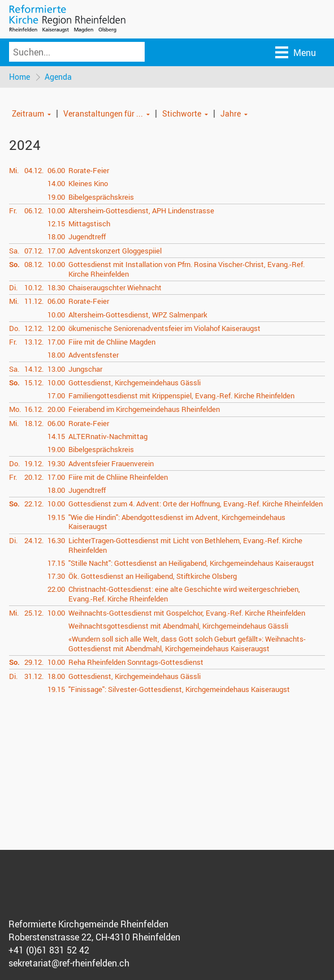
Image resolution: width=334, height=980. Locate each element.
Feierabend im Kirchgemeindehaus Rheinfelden (144, 409)
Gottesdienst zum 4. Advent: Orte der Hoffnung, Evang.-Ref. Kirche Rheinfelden (196, 504)
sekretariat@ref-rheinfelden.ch (69, 963)
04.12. (34, 170)
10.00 (56, 210)
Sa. (14, 251)
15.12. (34, 382)
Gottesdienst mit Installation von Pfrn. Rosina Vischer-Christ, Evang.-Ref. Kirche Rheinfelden (186, 269)
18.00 (56, 237)
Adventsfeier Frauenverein (111, 463)
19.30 (56, 463)
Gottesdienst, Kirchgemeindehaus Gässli (135, 382)
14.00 (56, 183)
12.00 (56, 328)
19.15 (56, 517)
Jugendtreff (87, 237)
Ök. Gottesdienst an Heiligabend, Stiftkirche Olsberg (153, 576)
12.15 (56, 223)
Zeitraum (28, 113)
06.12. (34, 210)
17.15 (56, 563)
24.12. (34, 540)
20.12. (34, 477)
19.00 (56, 197)
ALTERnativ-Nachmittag (108, 436)
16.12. (34, 409)
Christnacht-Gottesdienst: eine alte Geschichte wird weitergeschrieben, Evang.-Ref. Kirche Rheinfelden (184, 594)
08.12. (34, 264)
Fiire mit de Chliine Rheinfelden (118, 477)
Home (19, 77)
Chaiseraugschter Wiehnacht (115, 287)
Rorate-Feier (89, 170)
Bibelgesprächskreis (101, 197)
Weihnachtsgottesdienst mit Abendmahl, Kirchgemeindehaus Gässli (178, 626)
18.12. (34, 423)
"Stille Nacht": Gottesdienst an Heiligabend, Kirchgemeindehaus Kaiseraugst (191, 563)
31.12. (34, 676)
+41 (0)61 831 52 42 (49, 950)
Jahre (231, 113)
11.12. (34, 301)
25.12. (34, 613)
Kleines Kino (88, 183)
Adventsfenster (94, 355)
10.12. (34, 287)
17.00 (56, 251)
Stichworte (182, 113)
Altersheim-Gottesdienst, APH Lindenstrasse (141, 210)
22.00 (56, 589)
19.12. (34, 463)
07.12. (34, 251)
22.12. (34, 504)
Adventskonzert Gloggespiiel (115, 251)
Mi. (14, 170)
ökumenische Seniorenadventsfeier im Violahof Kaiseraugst (164, 328)
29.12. (34, 662)
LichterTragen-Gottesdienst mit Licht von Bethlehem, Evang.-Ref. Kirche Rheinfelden (185, 545)
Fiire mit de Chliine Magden (112, 342)
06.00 (56, 170)
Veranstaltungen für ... (103, 113)
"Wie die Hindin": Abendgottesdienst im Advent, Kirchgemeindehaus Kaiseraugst (177, 522)
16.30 (56, 540)
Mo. (15, 409)
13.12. (34, 342)
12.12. (34, 328)
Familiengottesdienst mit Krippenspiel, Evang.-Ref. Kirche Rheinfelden (181, 396)
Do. (14, 328)
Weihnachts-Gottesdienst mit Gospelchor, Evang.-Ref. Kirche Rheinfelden (187, 613)
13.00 (56, 369)
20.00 (56, 409)
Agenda (58, 77)
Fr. (13, 210)
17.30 (56, 576)
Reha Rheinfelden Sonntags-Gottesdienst (136, 662)
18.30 (56, 287)
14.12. (34, 369)
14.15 (56, 436)
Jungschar (85, 369)
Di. (13, 287)
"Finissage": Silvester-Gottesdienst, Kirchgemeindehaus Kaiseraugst (179, 689)
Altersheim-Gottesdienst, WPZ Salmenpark (138, 315)
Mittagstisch (89, 223)
